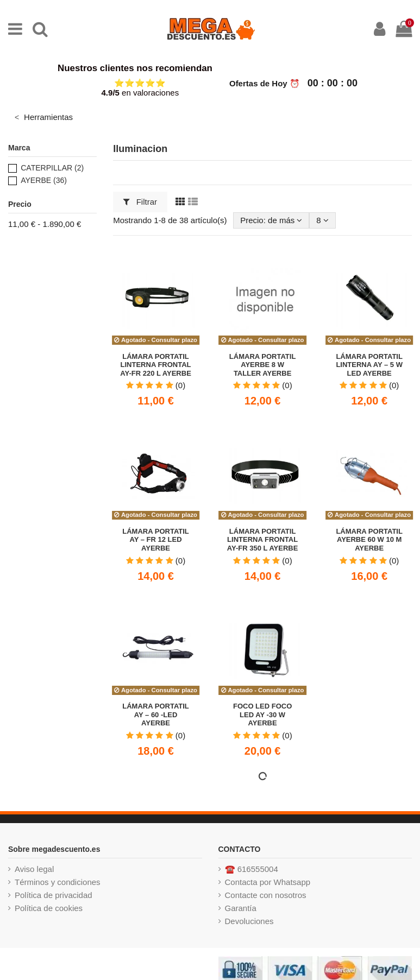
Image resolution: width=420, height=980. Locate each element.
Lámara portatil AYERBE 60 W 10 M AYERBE (369, 540)
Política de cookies (49, 908)
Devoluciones (249, 921)
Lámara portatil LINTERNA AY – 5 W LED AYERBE (369, 365)
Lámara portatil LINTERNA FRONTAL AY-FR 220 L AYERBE (156, 365)
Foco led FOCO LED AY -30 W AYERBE (262, 715)
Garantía (241, 908)
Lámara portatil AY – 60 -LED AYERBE (156, 715)
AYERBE (44, 180)
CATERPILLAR (52, 168)
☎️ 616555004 (252, 869)
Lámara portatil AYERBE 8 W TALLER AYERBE (263, 365)
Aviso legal (34, 869)
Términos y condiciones (58, 882)
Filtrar (140, 202)
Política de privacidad (54, 895)
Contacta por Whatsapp (268, 882)
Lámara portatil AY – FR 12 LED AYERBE (156, 540)
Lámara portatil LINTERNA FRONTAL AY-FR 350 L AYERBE (263, 540)
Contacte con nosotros (266, 895)
